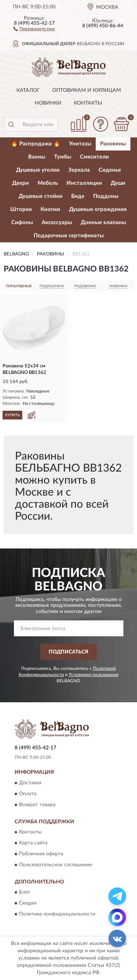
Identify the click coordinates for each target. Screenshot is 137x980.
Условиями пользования (94, 675)
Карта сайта (33, 843)
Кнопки (50, 209)
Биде (78, 196)
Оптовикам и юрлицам (87, 90)
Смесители (94, 157)
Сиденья (110, 170)
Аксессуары (57, 222)
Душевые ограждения (98, 209)
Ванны (37, 157)
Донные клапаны (103, 222)
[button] (34, 28)
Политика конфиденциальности (57, 914)
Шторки (21, 209)
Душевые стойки (41, 196)
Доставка (30, 783)
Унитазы (80, 144)
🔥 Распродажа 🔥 (36, 144)
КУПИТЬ (12, 415)
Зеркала (79, 170)
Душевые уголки (38, 170)
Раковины (113, 144)
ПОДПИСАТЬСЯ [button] (68, 652)
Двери (20, 183)
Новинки (48, 103)
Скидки (28, 903)
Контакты (88, 103)
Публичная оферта (41, 854)
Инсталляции (84, 183)
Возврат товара (37, 805)
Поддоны (106, 196)
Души (118, 183)
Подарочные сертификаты (69, 236)
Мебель (48, 183)
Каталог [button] (28, 90)
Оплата (28, 794)
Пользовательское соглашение (56, 865)
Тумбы (63, 157)
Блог (25, 893)
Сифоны (22, 222)
